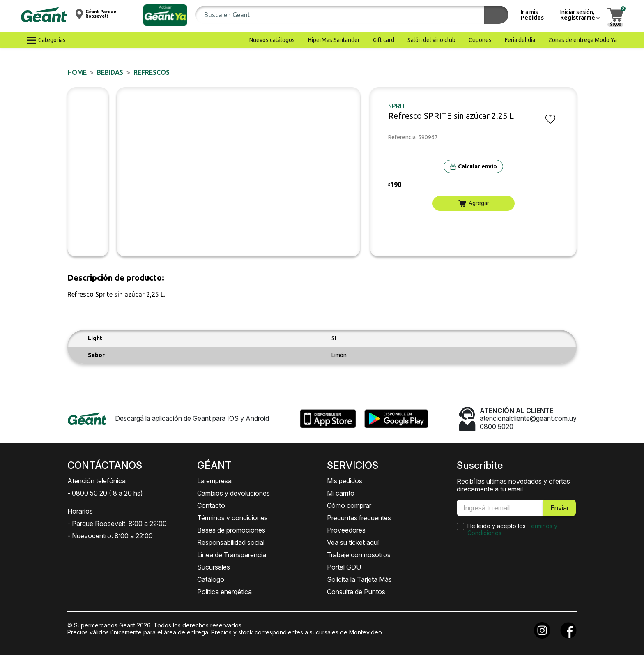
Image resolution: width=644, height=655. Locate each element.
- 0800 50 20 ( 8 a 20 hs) (105, 493)
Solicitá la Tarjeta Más (359, 579)
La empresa (214, 481)
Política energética (224, 592)
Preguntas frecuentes (359, 518)
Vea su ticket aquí (353, 542)
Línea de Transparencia (232, 555)
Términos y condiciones (232, 518)
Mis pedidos (345, 481)
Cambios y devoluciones (233, 493)
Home (77, 72)
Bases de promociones (231, 530)
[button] (165, 15)
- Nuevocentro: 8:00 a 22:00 (110, 536)
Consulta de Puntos (356, 592)
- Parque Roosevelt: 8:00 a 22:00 (117, 524)
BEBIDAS (110, 72)
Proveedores (346, 530)
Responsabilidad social (231, 542)
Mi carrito (341, 493)
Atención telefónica (97, 481)
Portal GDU (344, 567)
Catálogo (211, 579)
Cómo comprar (349, 505)
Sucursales (214, 567)
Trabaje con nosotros (359, 555)
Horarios (80, 511)
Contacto (211, 505)
